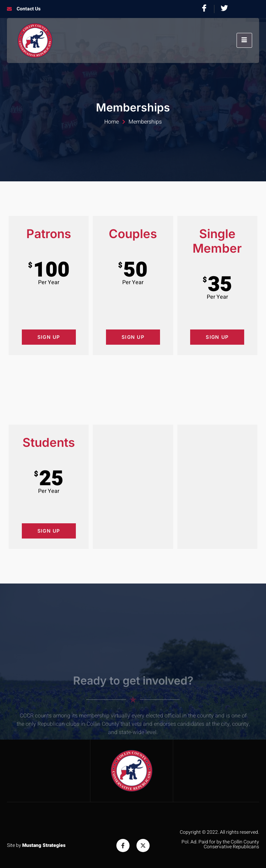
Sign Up (49, 337)
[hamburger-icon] (244, 40)
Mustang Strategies (44, 845)
